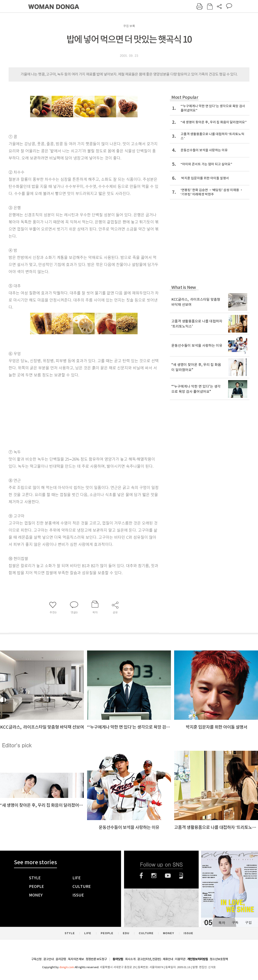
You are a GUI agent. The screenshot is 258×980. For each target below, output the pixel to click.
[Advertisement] (73, 412)
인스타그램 (154, 876)
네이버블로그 (181, 876)
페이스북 (141, 876)
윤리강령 (61, 959)
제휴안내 (168, 959)
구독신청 (36, 959)
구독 (235, 922)
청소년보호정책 (219, 959)
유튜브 (168, 876)
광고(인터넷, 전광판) (149, 959)
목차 (222, 922)
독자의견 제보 (76, 959)
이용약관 (180, 959)
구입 (248, 922)
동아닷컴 (118, 959)
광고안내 (49, 959)
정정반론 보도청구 (96, 959)
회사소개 (130, 959)
